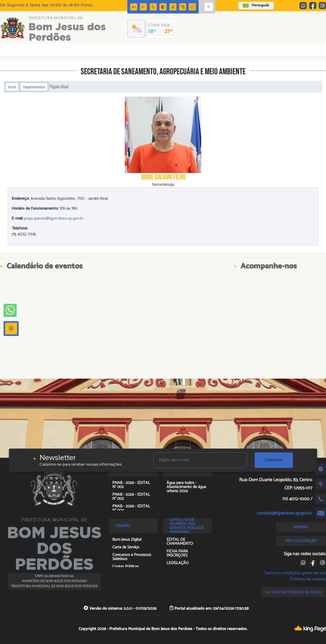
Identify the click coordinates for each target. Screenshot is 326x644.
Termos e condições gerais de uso (295, 573)
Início (12, 87)
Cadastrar (274, 460)
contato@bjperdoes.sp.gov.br (285, 513)
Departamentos (34, 87)
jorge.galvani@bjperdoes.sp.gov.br (54, 218)
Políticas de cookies (308, 579)
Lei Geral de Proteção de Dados (294, 592)
